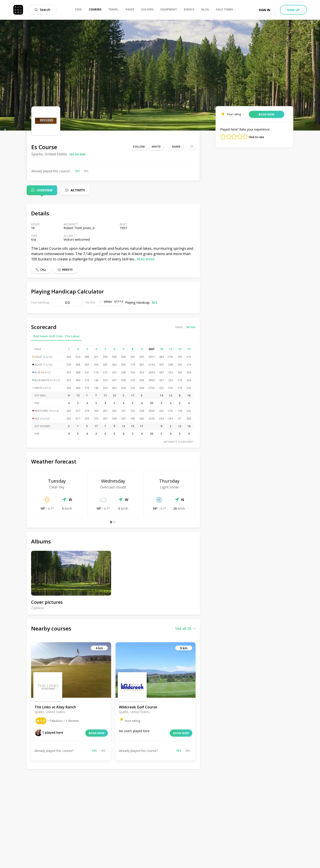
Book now (97, 733)
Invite (156, 147)
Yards (179, 327)
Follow (139, 147)
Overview (45, 190)
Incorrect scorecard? (179, 442)
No (86, 171)
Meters (191, 327)
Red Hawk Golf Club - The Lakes (56, 336)
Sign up (293, 10)
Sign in (264, 10)
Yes (77, 171)
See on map (78, 154)
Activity (78, 190)
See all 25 (185, 628)
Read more (146, 259)
